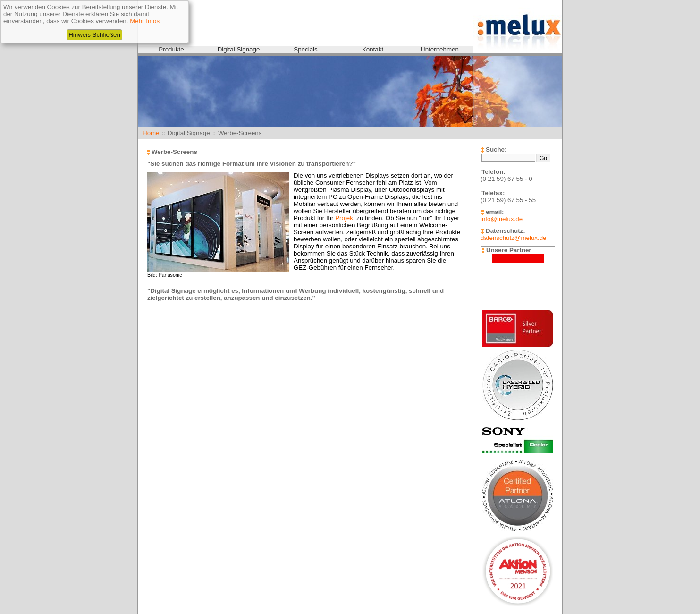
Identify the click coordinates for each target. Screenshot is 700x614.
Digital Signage (239, 49)
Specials (305, 49)
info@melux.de (502, 219)
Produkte (171, 49)
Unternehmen (440, 49)
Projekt (345, 218)
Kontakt (373, 49)
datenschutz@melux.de (513, 238)
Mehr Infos (145, 21)
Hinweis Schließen (94, 35)
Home (151, 133)
